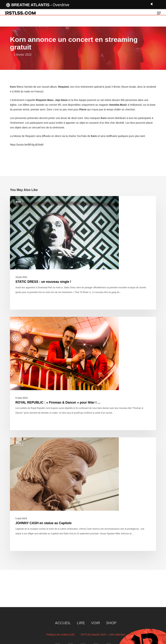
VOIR (96, 623)
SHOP (111, 623)
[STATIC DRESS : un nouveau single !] (83, 253)
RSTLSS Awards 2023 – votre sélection (103, 635)
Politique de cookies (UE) (61, 635)
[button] (159, 13)
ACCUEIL (63, 623)
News (18, 202)
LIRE (81, 623)
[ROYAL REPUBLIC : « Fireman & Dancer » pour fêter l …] (83, 374)
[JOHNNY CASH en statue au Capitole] (83, 494)
